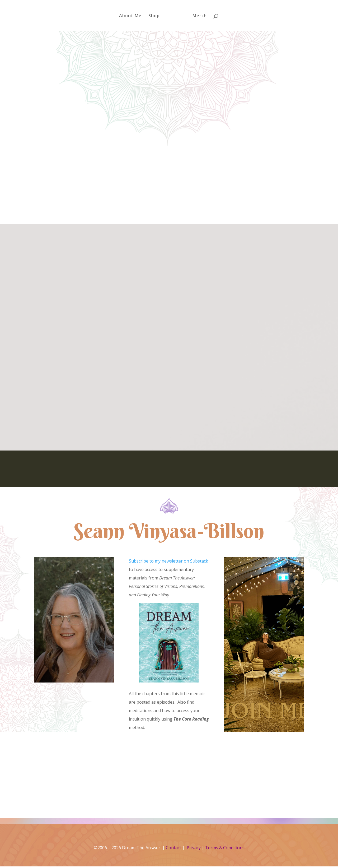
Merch (198, 16)
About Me (132, 16)
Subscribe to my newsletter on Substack (168, 561)
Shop (156, 16)
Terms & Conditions (225, 848)
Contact (173, 848)
